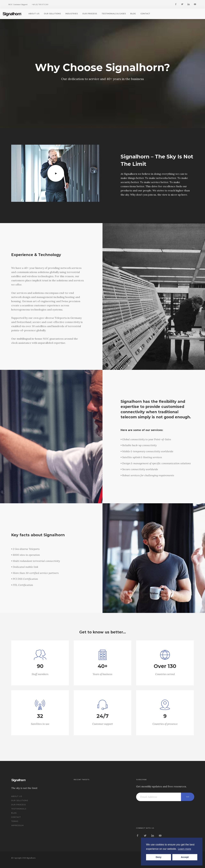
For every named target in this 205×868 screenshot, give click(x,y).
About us (34, 14)
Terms (15, 821)
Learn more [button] (184, 849)
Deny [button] (159, 857)
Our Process (90, 14)
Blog (133, 14)
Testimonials (19, 809)
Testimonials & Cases (114, 14)
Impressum (17, 825)
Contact (145, 14)
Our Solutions (52, 14)
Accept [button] (185, 857)
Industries (72, 14)
